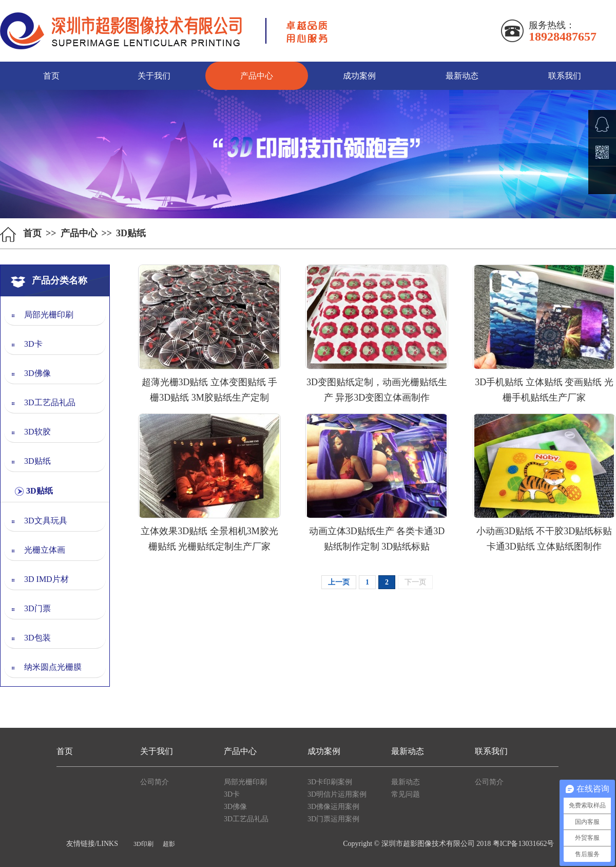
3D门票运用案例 (333, 819)
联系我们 (565, 76)
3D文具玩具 (46, 521)
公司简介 (155, 782)
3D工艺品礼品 (50, 402)
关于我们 (154, 76)
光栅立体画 (45, 550)
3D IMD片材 (46, 579)
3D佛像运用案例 (333, 807)
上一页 (339, 582)
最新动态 (462, 76)
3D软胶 (37, 432)
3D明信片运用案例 (337, 794)
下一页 (415, 582)
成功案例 (359, 76)
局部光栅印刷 (49, 315)
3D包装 (37, 638)
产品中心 (257, 76)
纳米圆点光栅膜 (53, 667)
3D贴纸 (37, 461)
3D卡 (33, 344)
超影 (169, 844)
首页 (51, 76)
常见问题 (406, 794)
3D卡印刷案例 (330, 782)
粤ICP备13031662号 (524, 844)
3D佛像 (37, 373)
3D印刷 (143, 844)
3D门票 (37, 608)
